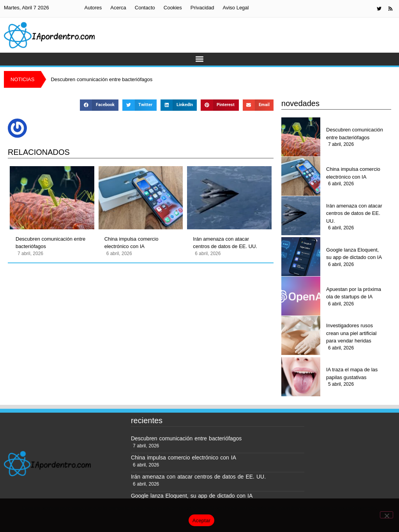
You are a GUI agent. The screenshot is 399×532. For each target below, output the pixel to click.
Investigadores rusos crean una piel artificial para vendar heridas (351, 333)
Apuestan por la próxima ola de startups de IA (354, 293)
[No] (387, 515)
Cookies (173, 8)
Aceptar (202, 520)
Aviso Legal (236, 8)
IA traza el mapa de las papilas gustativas (352, 373)
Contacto (145, 8)
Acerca (118, 8)
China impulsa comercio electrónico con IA (132, 243)
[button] (200, 59)
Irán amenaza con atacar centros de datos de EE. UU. (225, 243)
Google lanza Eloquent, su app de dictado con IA (354, 254)
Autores (93, 8)
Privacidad (202, 8)
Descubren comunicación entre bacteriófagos (50, 243)
